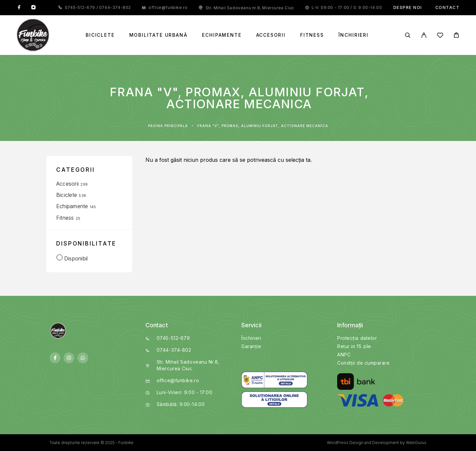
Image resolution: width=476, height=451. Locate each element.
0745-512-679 (81, 7)
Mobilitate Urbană (159, 35)
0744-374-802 (114, 7)
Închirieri (354, 35)
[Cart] (456, 36)
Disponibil (76, 258)
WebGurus (416, 443)
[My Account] (424, 35)
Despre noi (408, 7)
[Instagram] (33, 8)
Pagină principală (168, 126)
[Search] (408, 35)
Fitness (312, 35)
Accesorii (271, 35)
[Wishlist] (440, 36)
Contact (448, 7)
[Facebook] (19, 8)
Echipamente (222, 35)
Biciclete (100, 35)
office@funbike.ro (168, 7)
